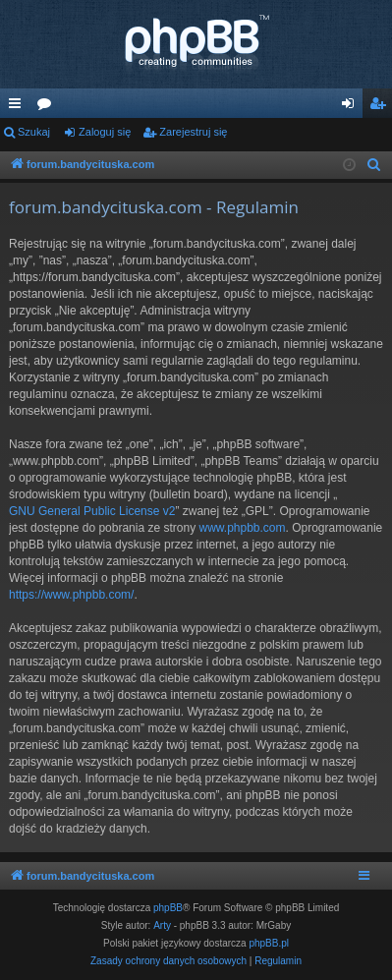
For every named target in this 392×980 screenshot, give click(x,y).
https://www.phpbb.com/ (71, 595)
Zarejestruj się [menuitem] (381, 107)
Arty (162, 925)
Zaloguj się (105, 132)
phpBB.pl (269, 943)
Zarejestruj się (193, 132)
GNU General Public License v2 (92, 511)
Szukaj (34, 132)
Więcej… (19, 107)
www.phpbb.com (242, 528)
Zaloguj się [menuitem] (352, 107)
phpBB (168, 908)
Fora (48, 107)
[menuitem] (374, 165)
